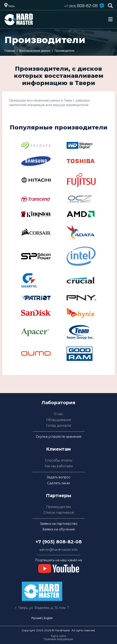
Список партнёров (59, 513)
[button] (102, 5)
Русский (36, 618)
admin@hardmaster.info (58, 550)
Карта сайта (58, 636)
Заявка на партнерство (59, 524)
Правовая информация (58, 639)
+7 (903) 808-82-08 (59, 542)
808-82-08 (81, 6)
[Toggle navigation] (110, 19)
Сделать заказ (58, 483)
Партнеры (59, 496)
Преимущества (58, 507)
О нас (58, 414)
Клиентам (58, 449)
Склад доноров (58, 426)
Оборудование (59, 420)
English (48, 618)
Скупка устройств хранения (59, 437)
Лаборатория (58, 403)
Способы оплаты (59, 461)
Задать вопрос (58, 477)
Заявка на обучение (58, 529)
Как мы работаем (59, 466)
